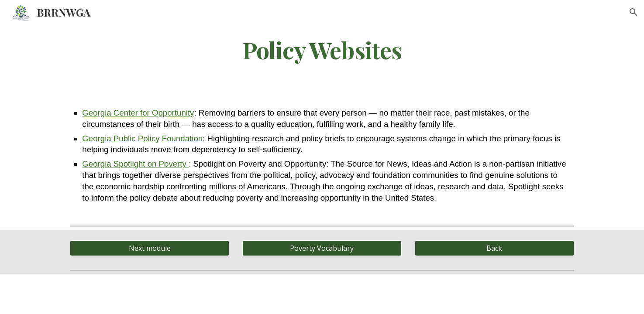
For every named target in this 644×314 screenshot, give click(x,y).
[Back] (494, 248)
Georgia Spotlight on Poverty (134, 164)
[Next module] (150, 248)
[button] (634, 12)
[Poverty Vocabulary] (322, 248)
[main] (322, 49)
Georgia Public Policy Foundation (142, 138)
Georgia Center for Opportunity (138, 113)
